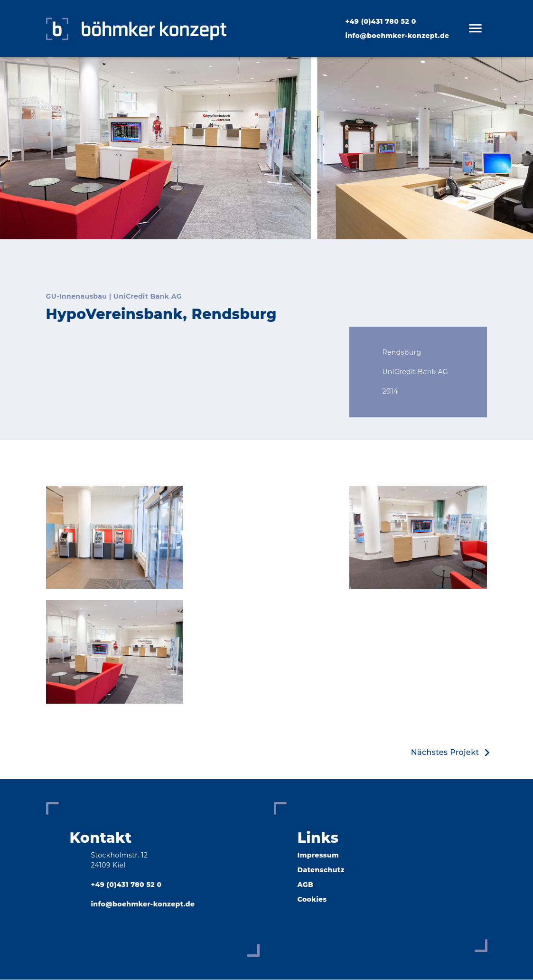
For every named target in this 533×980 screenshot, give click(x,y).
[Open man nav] (475, 28)
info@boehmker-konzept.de (397, 36)
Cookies (312, 900)
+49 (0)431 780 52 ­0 (381, 21)
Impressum (318, 856)
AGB (306, 885)
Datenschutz (321, 870)
